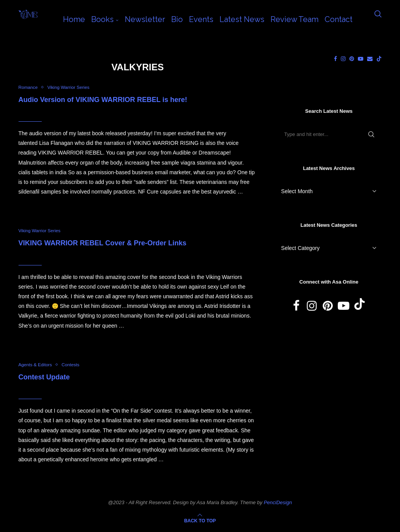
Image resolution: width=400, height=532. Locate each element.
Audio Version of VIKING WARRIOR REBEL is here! (103, 100)
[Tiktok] (379, 59)
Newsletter (145, 19)
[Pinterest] (352, 59)
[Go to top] (200, 522)
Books (102, 19)
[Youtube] (361, 59)
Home (74, 19)
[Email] (370, 59)
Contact (339, 19)
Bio (177, 19)
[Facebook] (335, 59)
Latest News (242, 19)
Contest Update (44, 379)
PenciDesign (278, 504)
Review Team (294, 19)
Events (201, 19)
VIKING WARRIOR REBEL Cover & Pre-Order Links (103, 245)
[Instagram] (343, 59)
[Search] (378, 19)
